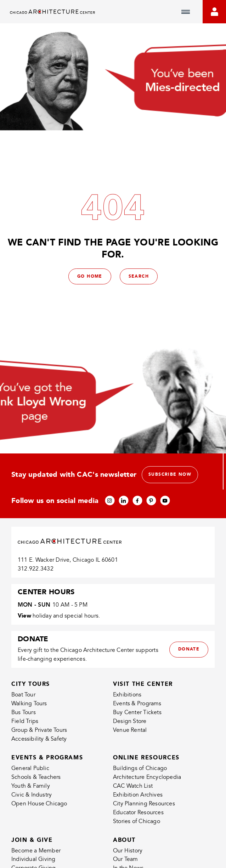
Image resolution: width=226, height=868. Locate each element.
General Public (30, 768)
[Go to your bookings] (214, 12)
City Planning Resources (144, 804)
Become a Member (36, 851)
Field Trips (25, 721)
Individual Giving (33, 859)
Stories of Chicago (137, 821)
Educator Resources (138, 812)
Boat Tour (23, 695)
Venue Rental (130, 730)
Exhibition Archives (138, 795)
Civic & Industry (32, 795)
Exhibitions (127, 695)
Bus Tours (24, 712)
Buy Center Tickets (137, 712)
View (24, 616)
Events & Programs (137, 704)
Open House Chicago (39, 804)
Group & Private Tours (39, 730)
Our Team (126, 859)
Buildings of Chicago (140, 768)
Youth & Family (31, 786)
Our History (128, 851)
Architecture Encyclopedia (147, 777)
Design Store (130, 721)
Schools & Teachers (36, 777)
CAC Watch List (133, 786)
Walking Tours (29, 704)
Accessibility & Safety (39, 739)
